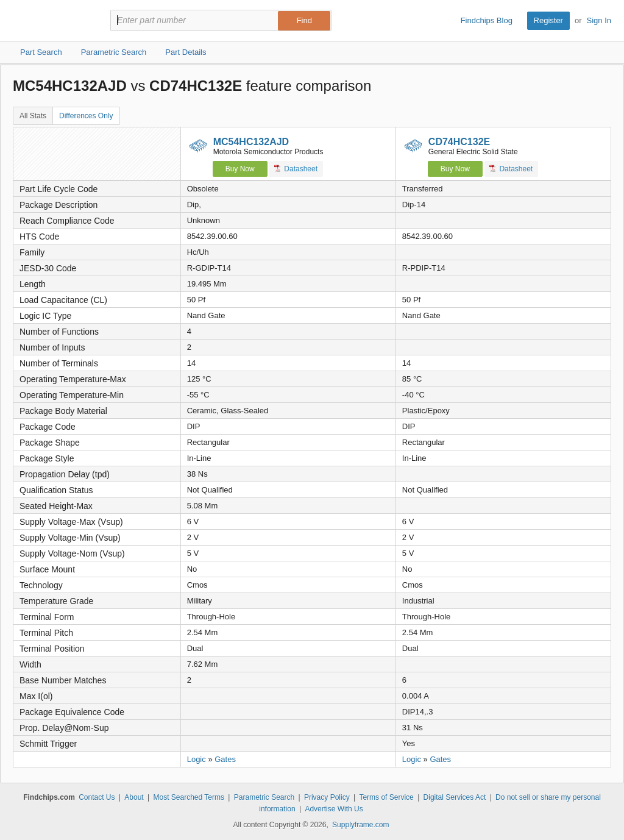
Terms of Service (386, 797)
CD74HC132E (459, 142)
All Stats (33, 116)
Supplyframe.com (360, 825)
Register (548, 20)
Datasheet (296, 169)
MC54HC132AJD (251, 142)
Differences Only (86, 116)
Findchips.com (52, 21)
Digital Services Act (455, 797)
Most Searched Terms (189, 797)
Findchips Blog (487, 20)
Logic (197, 759)
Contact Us (97, 797)
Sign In (599, 20)
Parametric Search (264, 797)
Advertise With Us (334, 809)
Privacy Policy (327, 797)
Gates (225, 759)
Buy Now (240, 169)
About (134, 797)
